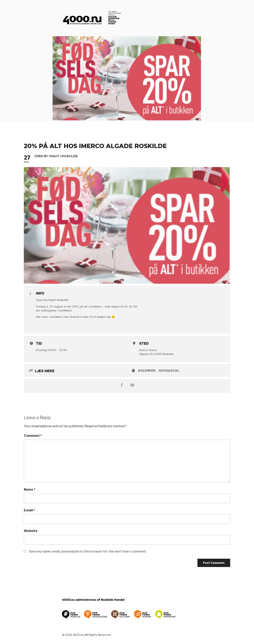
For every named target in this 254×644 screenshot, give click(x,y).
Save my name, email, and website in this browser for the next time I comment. (88, 551)
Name (30, 489)
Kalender (147, 371)
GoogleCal (169, 371)
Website (31, 531)
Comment (33, 436)
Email (29, 510)
